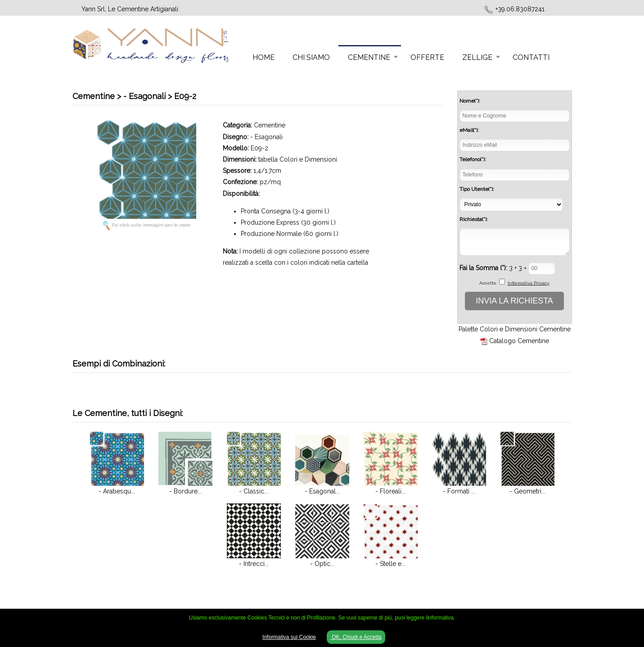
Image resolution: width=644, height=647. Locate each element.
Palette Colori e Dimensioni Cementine (515, 329)
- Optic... (322, 564)
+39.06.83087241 (520, 9)
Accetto (488, 283)
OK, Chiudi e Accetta (356, 637)
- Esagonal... (322, 491)
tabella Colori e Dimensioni (298, 159)
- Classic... (254, 491)
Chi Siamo (311, 57)
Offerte (427, 57)
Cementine (369, 57)
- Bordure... (185, 491)
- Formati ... (459, 491)
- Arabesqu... (117, 491)
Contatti (531, 57)
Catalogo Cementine (519, 341)
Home (263, 57)
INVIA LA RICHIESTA (514, 301)
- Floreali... (390, 491)
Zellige (477, 57)
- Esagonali (266, 137)
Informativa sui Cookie (289, 637)
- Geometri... (527, 491)
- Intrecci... (254, 564)
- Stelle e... (390, 564)
